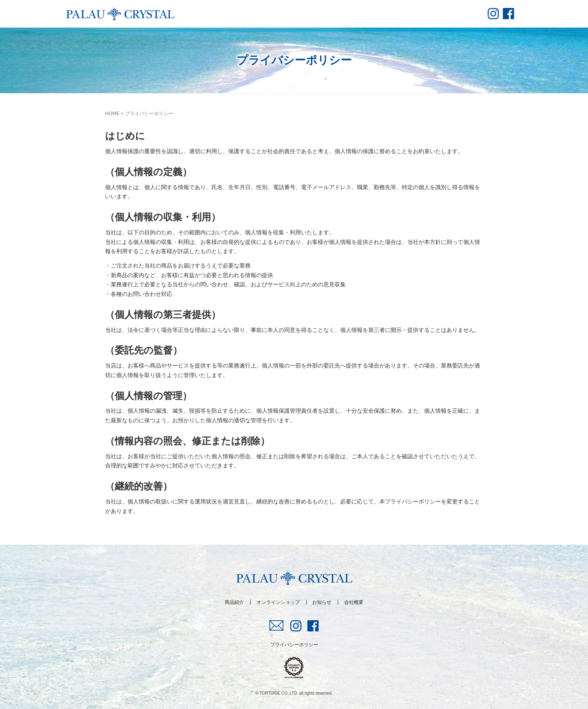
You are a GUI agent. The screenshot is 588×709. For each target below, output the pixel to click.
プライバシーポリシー (294, 645)
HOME (112, 114)
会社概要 (354, 602)
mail (277, 625)
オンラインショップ (278, 602)
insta (493, 14)
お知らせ (322, 602)
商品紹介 (234, 602)
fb (508, 14)
